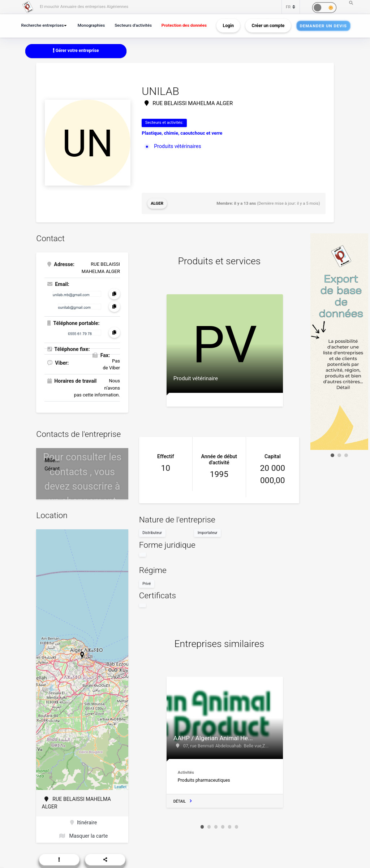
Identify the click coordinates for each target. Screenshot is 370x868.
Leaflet (121, 787)
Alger (157, 203)
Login (228, 26)
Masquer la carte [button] (83, 836)
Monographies (91, 25)
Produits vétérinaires (177, 146)
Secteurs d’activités (133, 25)
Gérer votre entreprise (76, 51)
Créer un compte (268, 26)
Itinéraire (83, 823)
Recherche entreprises (43, 25)
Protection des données (184, 25)
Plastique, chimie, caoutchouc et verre (182, 133)
